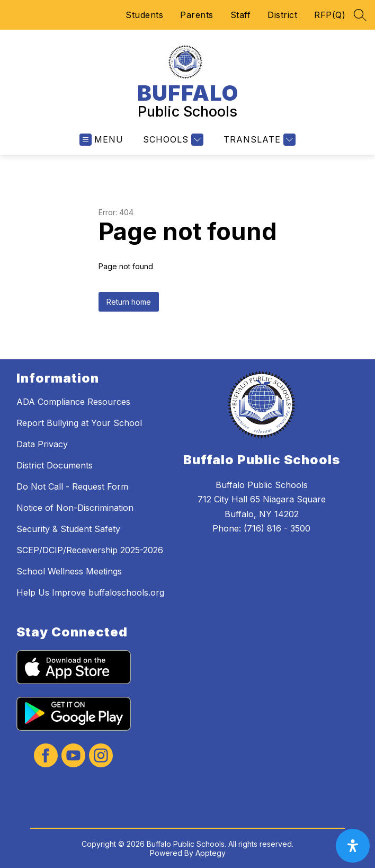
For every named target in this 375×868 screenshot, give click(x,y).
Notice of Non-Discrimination (75, 508)
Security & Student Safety (68, 529)
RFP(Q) (330, 15)
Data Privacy (42, 444)
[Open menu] (101, 140)
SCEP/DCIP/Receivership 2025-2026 (90, 550)
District (282, 15)
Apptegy (211, 853)
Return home (129, 302)
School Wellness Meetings (69, 571)
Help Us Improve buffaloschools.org (90, 592)
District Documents (55, 465)
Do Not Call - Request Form (72, 486)
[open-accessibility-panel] (353, 846)
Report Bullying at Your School (79, 423)
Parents (197, 15)
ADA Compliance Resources (73, 402)
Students (144, 15)
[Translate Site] (258, 140)
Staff (241, 15)
